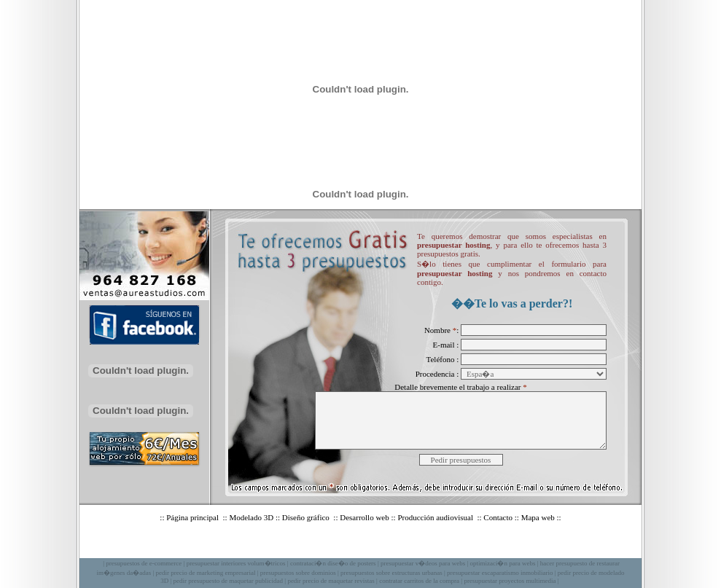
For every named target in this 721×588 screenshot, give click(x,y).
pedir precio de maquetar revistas (331, 581)
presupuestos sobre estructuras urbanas (391, 573)
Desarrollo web (365, 517)
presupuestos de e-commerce (144, 563)
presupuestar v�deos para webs (423, 563)
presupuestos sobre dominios (298, 573)
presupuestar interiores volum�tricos (236, 563)
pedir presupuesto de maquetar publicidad (228, 581)
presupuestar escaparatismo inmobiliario (500, 573)
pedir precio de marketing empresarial (205, 573)
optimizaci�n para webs (502, 563)
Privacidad (429, 546)
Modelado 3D (251, 517)
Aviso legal (382, 546)
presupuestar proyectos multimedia (510, 581)
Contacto (498, 517)
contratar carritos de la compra (419, 581)
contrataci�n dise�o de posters (333, 563)
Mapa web (538, 517)
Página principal (194, 517)
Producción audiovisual (436, 517)
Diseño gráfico (307, 517)
